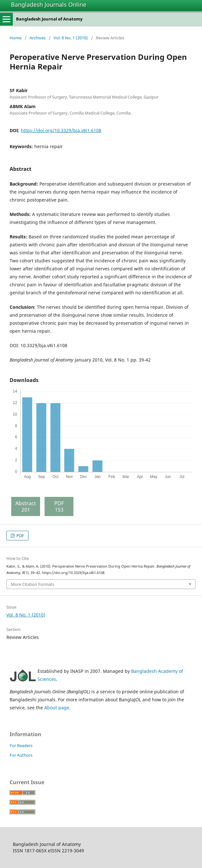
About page (57, 708)
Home (16, 38)
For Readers (21, 745)
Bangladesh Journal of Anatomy (49, 19)
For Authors (21, 755)
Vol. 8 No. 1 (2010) (71, 38)
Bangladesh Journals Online (49, 4)
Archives (38, 38)
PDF (20, 536)
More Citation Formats (33, 584)
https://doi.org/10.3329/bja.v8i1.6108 (61, 130)
